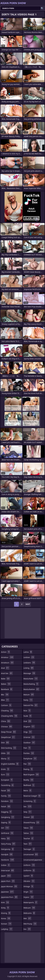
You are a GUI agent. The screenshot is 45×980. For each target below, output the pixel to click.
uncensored (31, 854)
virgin (28, 892)
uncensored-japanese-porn (33, 860)
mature (29, 695)
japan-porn (8, 881)
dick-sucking (9, 748)
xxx (27, 929)
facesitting (7, 785)
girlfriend (7, 833)
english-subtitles (10, 764)
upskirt (28, 876)
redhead (29, 785)
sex (28, 806)
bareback (7, 689)
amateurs (7, 663)
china (6, 721)
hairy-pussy (8, 844)
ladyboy (7, 929)
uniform (29, 865)
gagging (7, 812)
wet (27, 918)
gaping (6, 822)
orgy (28, 732)
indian (6, 865)
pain (27, 748)
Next (28, 604)
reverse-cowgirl (32, 796)
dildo (6, 753)
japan (6, 876)
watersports (31, 902)
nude (28, 716)
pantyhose (30, 758)
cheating (7, 711)
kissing (6, 913)
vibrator (29, 881)
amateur (7, 657)
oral (28, 721)
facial (6, 790)
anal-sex (7, 673)
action (6, 652)
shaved (29, 817)
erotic (5, 769)
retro (28, 790)
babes (6, 684)
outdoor (29, 743)
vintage (29, 886)
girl (5, 828)
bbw (5, 700)
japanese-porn (9, 897)
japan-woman (9, 886)
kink (5, 902)
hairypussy (8, 849)
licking (29, 668)
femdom (7, 801)
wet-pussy (30, 924)
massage (30, 673)
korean (6, 924)
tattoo (28, 833)
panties (29, 753)
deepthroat (8, 737)
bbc (5, 695)
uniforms (29, 870)
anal (5, 668)
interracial (8, 870)
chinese (7, 727)
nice (27, 711)
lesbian (29, 657)
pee (27, 764)
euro (5, 774)
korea (6, 918)
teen (28, 844)
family (6, 796)
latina (28, 652)
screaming (30, 801)
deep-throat (9, 732)
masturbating (31, 684)
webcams (29, 913)
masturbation (31, 689)
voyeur (29, 897)
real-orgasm (31, 774)
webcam (29, 908)
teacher (29, 838)
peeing (28, 769)
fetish (6, 806)
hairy (6, 838)
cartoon (6, 705)
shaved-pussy (32, 822)
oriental (29, 737)
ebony (6, 758)
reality (29, 780)
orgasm (29, 727)
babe (5, 679)
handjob (7, 854)
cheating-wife (9, 716)
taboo (28, 828)
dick (5, 743)
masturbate (31, 679)
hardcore (8, 860)
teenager (29, 849)
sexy (28, 812)
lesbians (29, 663)
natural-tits (31, 705)
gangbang (8, 817)
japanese (8, 892)
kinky (5, 908)
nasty (28, 700)
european (7, 780)
